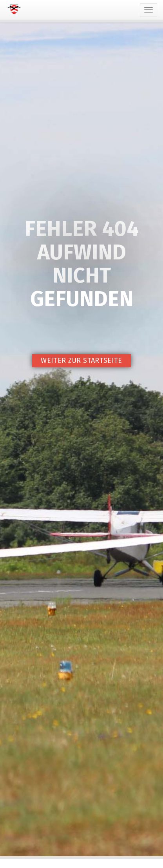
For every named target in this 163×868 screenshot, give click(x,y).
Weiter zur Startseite (81, 361)
